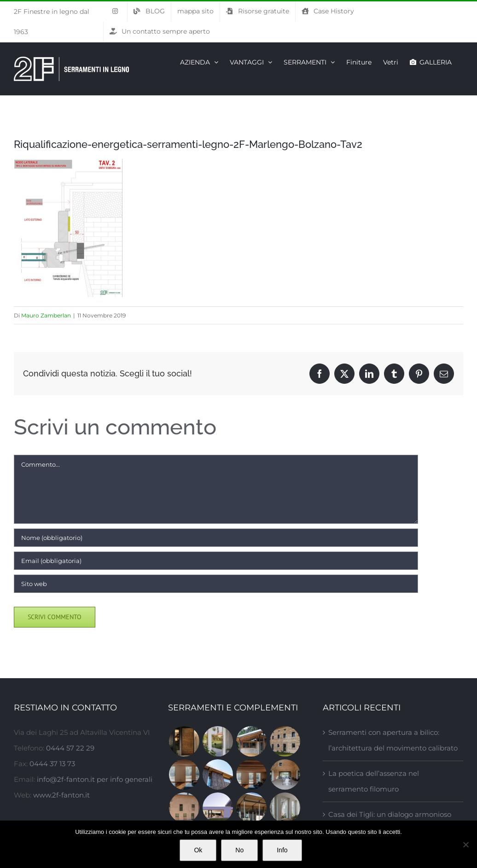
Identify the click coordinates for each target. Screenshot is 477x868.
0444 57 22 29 (70, 748)
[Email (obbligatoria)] (216, 561)
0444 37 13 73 (52, 764)
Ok (198, 850)
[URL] (216, 584)
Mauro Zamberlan (46, 315)
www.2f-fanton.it (61, 795)
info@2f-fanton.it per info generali (95, 779)
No (239, 850)
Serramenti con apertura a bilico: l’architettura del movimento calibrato (393, 740)
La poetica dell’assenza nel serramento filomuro (374, 781)
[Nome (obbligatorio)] (216, 538)
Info (282, 850)
